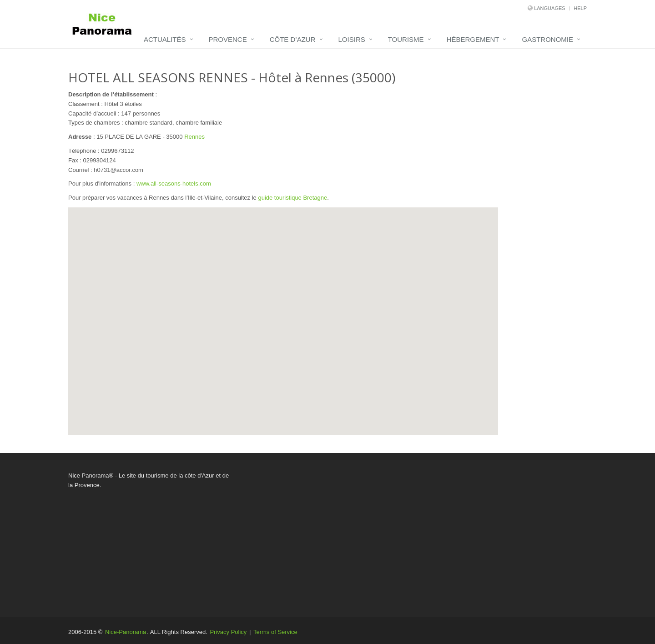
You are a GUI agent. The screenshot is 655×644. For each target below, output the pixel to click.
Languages (549, 8)
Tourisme (406, 39)
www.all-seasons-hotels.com (174, 184)
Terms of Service (275, 632)
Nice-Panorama (126, 632)
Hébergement (473, 39)
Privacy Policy (228, 632)
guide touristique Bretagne (292, 198)
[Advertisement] (416, 535)
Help (580, 8)
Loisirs (352, 39)
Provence (228, 39)
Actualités (165, 39)
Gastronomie (547, 39)
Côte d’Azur (293, 39)
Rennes (194, 137)
